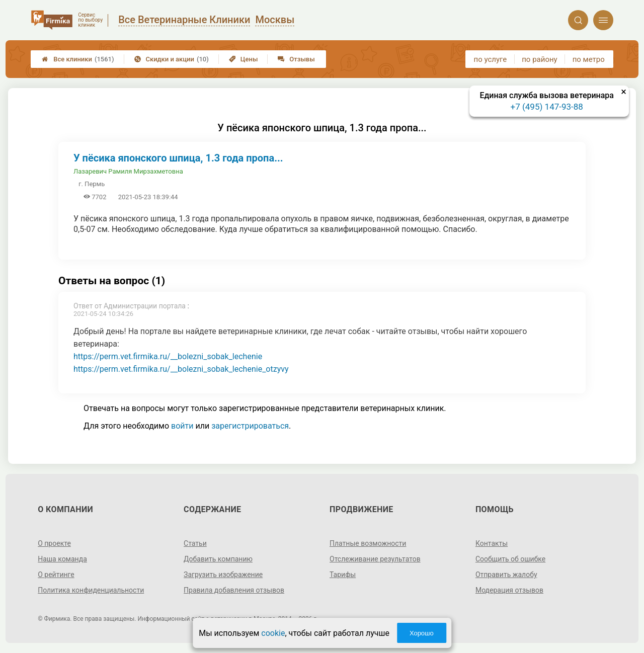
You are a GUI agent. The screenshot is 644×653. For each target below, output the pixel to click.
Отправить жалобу (506, 575)
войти (182, 426)
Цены (244, 59)
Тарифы (343, 575)
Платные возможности (368, 543)
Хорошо (422, 633)
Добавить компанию (218, 559)
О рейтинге (56, 575)
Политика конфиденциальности (91, 590)
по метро (589, 59)
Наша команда (62, 559)
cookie (273, 633)
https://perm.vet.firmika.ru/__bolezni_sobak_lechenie (168, 356)
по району (539, 59)
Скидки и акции (172, 59)
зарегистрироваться (250, 426)
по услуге (491, 59)
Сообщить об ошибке (510, 559)
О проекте (54, 543)
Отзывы (296, 59)
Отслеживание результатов (375, 559)
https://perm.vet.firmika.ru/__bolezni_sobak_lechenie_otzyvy (181, 369)
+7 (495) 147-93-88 (547, 107)
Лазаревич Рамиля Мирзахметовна (128, 171)
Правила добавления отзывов (234, 590)
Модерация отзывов (509, 590)
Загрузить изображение (223, 575)
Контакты (492, 543)
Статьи (195, 543)
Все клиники (78, 59)
